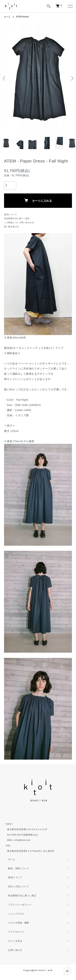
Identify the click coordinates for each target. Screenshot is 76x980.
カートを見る (15, 941)
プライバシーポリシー (20, 905)
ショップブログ (16, 914)
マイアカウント (16, 932)
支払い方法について (19, 886)
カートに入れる (38, 200)
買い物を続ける (12, 227)
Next (71, 78)
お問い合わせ (15, 950)
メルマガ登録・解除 (19, 923)
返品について (10, 214)
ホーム (7, 17)
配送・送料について (19, 868)
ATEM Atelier (23, 17)
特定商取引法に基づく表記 (17, 218)
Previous (5, 78)
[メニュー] (70, 6)
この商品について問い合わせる (19, 223)
